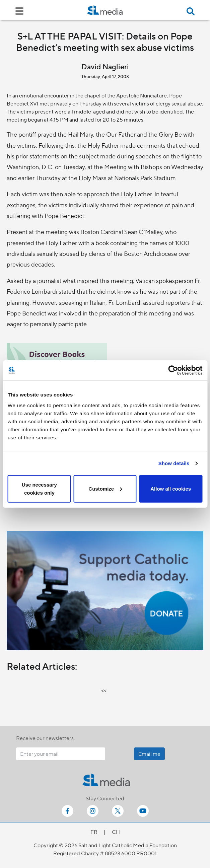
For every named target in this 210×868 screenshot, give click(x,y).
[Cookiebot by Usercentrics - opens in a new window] (173, 370)
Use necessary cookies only (39, 488)
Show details (174, 463)
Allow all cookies (171, 488)
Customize (105, 488)
